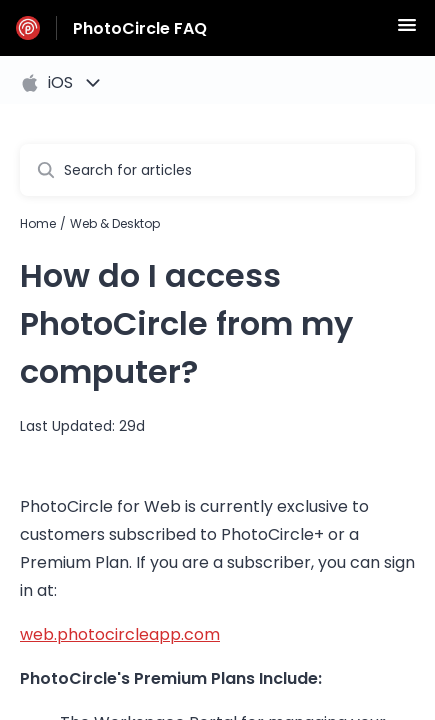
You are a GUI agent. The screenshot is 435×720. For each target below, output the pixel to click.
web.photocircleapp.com (120, 634)
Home (38, 224)
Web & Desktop (115, 224)
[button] (407, 31)
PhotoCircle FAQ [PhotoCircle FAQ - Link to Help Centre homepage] (140, 28)
